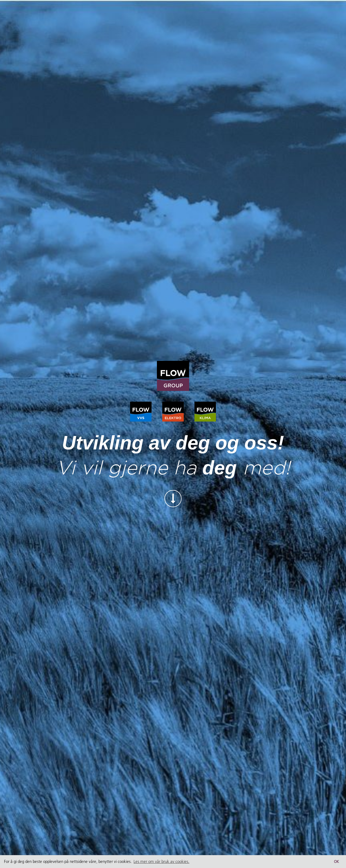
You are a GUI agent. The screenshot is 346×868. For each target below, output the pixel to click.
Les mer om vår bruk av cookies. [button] (161, 861)
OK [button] (336, 862)
